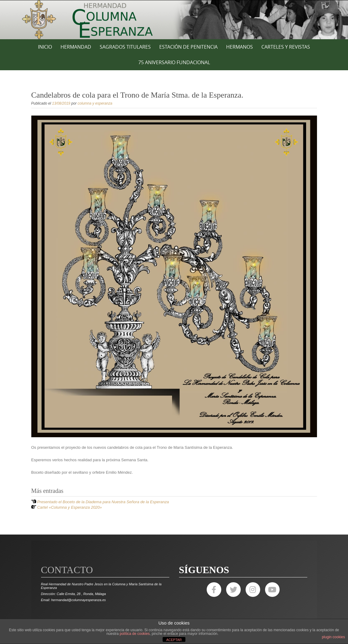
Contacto (67, 570)
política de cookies (135, 634)
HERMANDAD (76, 47)
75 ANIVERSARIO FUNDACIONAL (174, 62)
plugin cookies (333, 637)
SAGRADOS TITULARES (125, 47)
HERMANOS (239, 47)
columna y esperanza (95, 103)
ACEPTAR (174, 640)
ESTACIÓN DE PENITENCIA (188, 47)
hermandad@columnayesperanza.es (78, 600)
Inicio (45, 47)
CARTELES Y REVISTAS (286, 47)
